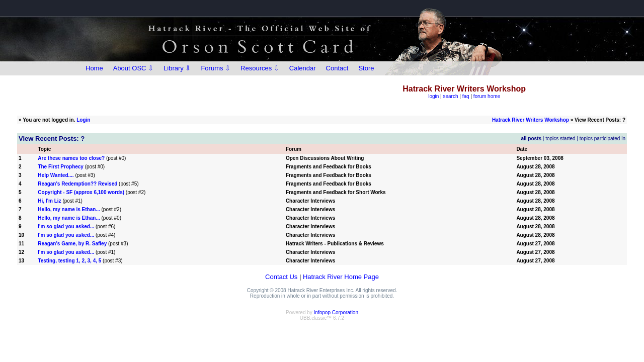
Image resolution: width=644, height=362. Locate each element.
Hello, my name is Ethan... (69, 209)
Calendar (303, 68)
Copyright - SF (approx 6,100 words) (81, 192)
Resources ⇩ (260, 68)
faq (466, 96)
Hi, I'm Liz (49, 201)
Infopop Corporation (336, 312)
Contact (337, 68)
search (451, 96)
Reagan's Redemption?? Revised (77, 184)
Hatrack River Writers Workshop (531, 120)
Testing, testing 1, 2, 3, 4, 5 (69, 261)
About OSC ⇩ (133, 68)
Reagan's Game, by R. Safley (72, 244)
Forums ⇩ (216, 68)
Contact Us (281, 277)
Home (94, 68)
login (433, 96)
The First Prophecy (61, 167)
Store (366, 68)
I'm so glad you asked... (66, 227)
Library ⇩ (177, 68)
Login (83, 120)
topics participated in (602, 139)
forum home (487, 96)
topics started (560, 139)
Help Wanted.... (56, 175)
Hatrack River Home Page (341, 277)
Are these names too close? (71, 158)
